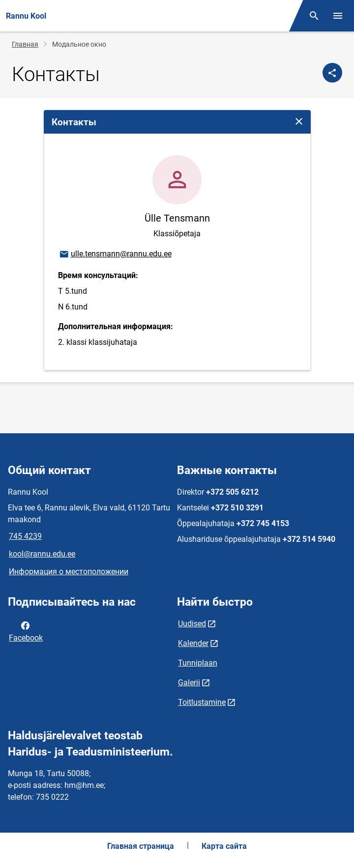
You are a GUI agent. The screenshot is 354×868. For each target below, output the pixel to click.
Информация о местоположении (69, 572)
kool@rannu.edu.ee (42, 554)
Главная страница (141, 846)
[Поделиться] (332, 73)
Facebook (26, 631)
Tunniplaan (198, 663)
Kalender (193, 643)
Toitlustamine (202, 702)
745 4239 (25, 536)
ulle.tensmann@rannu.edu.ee (115, 254)
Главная (25, 44)
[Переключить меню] (338, 16)
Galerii (189, 683)
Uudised (192, 624)
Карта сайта (224, 846)
